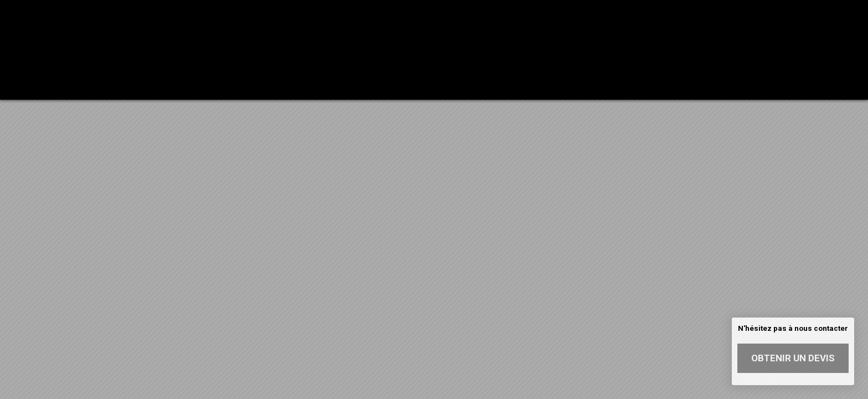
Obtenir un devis (793, 358)
